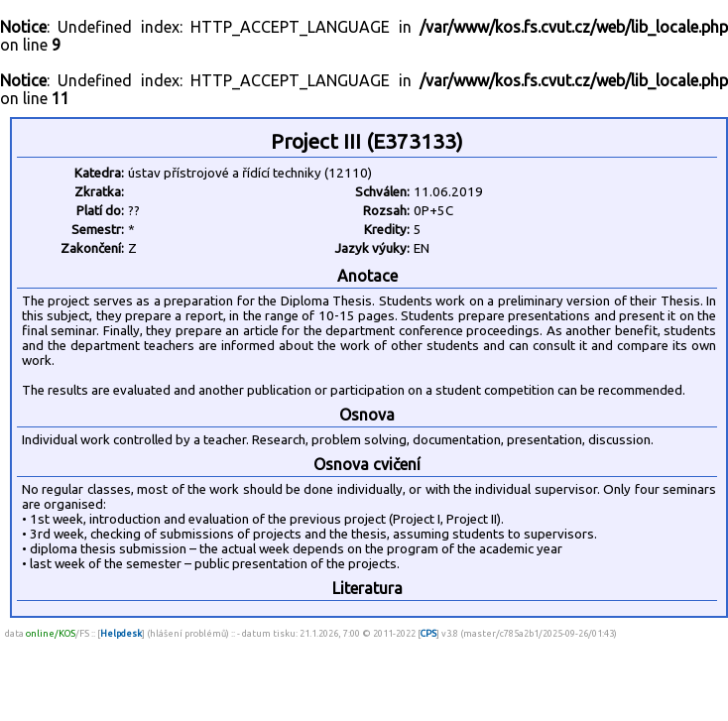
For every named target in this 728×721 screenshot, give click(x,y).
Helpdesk (121, 633)
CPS (428, 633)
